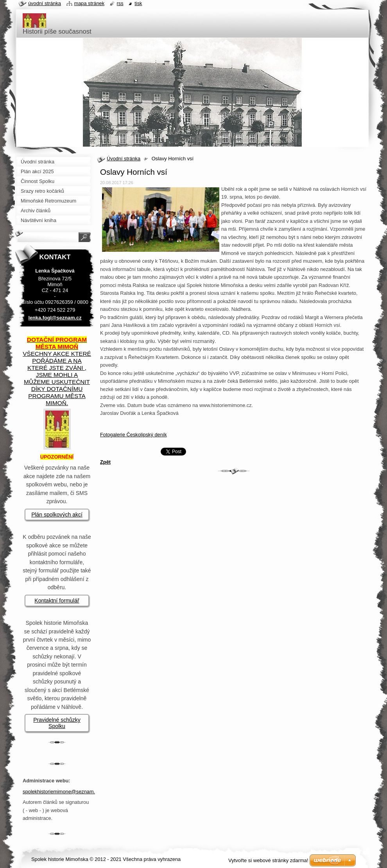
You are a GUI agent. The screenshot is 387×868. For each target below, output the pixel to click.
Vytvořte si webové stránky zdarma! (268, 860)
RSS (120, 3)
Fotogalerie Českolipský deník (133, 435)
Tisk (138, 3)
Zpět (105, 462)
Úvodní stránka (124, 159)
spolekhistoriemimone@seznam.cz (61, 792)
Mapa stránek (90, 3)
